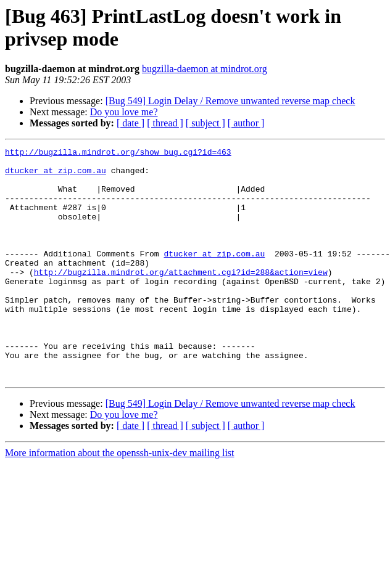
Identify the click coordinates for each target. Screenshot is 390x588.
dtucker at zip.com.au (56, 176)
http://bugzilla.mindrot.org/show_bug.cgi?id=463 (118, 153)
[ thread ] (165, 123)
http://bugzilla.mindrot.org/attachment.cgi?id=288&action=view (181, 298)
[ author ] (246, 123)
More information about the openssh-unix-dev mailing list (120, 499)
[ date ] (131, 123)
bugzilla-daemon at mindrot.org (205, 69)
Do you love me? (124, 112)
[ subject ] (205, 123)
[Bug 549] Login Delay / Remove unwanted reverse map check (230, 101)
